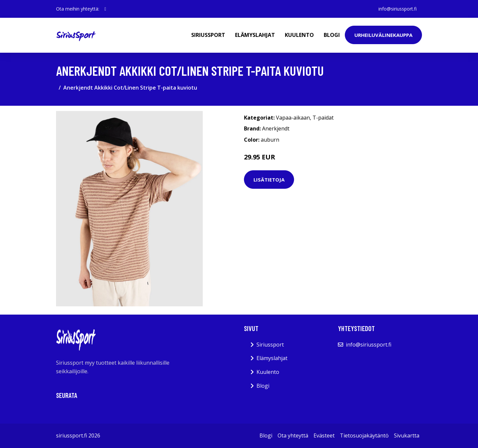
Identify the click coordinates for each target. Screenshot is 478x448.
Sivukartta (407, 435)
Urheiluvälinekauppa (383, 35)
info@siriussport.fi (398, 9)
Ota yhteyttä (293, 435)
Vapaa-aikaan (293, 118)
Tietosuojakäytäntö (364, 435)
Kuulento (299, 35)
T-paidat (323, 118)
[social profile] (105, 9)
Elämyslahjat (255, 35)
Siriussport (208, 35)
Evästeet (324, 435)
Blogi (332, 35)
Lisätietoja (269, 180)
